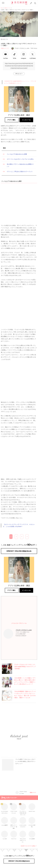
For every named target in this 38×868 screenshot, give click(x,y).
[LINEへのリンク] (31, 3)
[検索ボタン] (35, 3)
